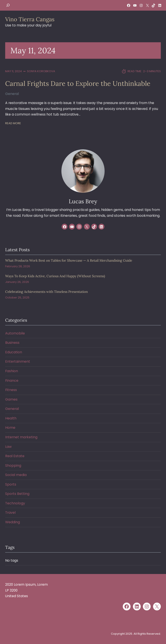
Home (10, 428)
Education (14, 352)
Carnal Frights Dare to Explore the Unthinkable (78, 84)
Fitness (11, 390)
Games (11, 399)
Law (8, 447)
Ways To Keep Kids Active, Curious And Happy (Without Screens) (55, 276)
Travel (10, 513)
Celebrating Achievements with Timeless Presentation (46, 292)
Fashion (12, 371)
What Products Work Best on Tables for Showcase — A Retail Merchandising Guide (69, 260)
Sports (11, 484)
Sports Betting (17, 494)
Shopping (13, 465)
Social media (16, 475)
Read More (13, 123)
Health (11, 418)
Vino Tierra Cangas (30, 19)
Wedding (13, 522)
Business (12, 343)
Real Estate (15, 456)
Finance (12, 381)
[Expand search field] (8, 5)
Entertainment (18, 361)
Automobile (15, 333)
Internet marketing (21, 437)
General (12, 94)
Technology (15, 503)
